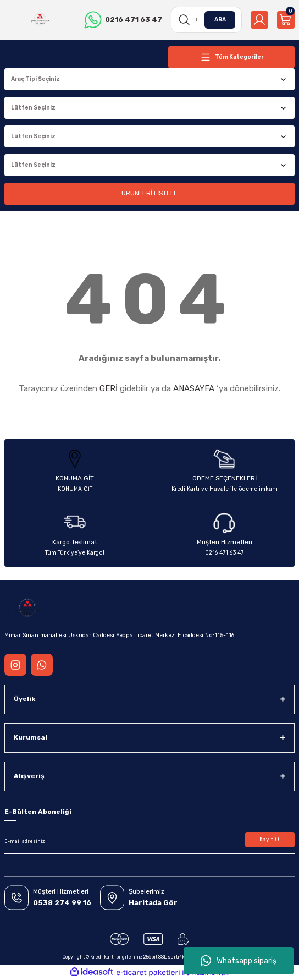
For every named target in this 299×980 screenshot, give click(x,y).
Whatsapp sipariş (239, 961)
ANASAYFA (194, 388)
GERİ (109, 388)
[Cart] (286, 20)
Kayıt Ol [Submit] (270, 839)
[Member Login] (259, 20)
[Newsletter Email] (149, 842)
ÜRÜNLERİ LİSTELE (149, 193)
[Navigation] (231, 57)
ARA (220, 20)
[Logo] (40, 20)
